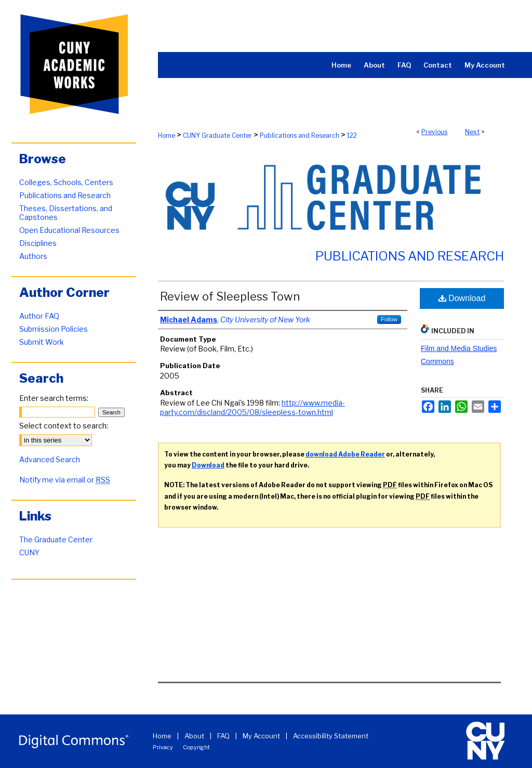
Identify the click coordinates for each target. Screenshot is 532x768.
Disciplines (38, 243)
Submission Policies (54, 329)
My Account (261, 736)
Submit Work (42, 342)
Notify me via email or (65, 480)
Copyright (196, 747)
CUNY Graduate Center (217, 135)
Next (472, 132)
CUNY (29, 552)
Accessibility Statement (331, 736)
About (194, 736)
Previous (434, 132)
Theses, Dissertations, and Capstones (66, 213)
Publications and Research (300, 135)
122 (352, 135)
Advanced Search (50, 459)
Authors (33, 256)
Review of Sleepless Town (230, 296)
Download (462, 298)
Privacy (163, 747)
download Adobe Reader (345, 454)
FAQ (223, 736)
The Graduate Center (56, 539)
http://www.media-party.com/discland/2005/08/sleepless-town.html (252, 407)
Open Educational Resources (69, 230)
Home (167, 135)
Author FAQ (39, 316)
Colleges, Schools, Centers (66, 182)
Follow (389, 319)
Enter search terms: (54, 398)
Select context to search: (64, 426)
